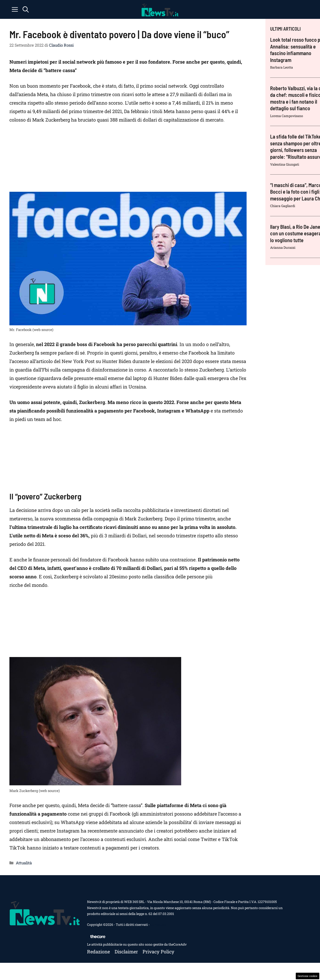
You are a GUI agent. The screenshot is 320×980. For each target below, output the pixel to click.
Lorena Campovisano (287, 116)
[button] (26, 9)
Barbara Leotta (282, 67)
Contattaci (158, 925)
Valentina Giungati (285, 164)
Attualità (24, 863)
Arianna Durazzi (283, 247)
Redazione (98, 951)
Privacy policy (158, 951)
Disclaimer (126, 951)
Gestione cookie (308, 976)
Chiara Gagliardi (283, 206)
